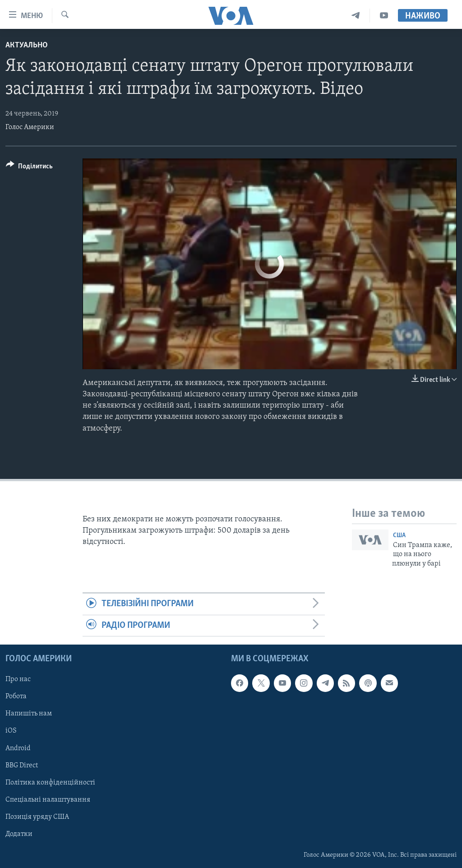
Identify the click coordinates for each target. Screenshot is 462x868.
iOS (11, 731)
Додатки (19, 834)
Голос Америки (30, 127)
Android (18, 748)
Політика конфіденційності (50, 783)
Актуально (27, 45)
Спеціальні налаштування (48, 800)
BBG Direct (22, 766)
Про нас (18, 679)
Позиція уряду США (37, 817)
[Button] (29, 168)
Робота (16, 696)
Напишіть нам (29, 714)
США (399, 536)
